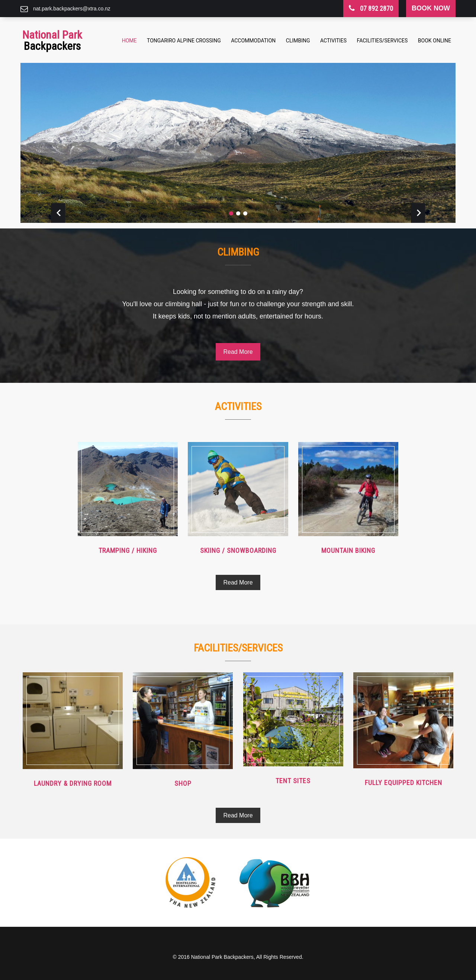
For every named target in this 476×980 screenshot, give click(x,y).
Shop (183, 783)
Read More (238, 352)
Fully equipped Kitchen (403, 783)
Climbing (298, 41)
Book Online (435, 41)
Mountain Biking (348, 550)
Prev (58, 213)
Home (129, 41)
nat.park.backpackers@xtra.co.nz (72, 9)
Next (418, 213)
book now (431, 8)
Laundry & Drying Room (73, 783)
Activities (333, 41)
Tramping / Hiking (128, 550)
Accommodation (253, 41)
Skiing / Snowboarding (238, 550)
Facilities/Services (382, 41)
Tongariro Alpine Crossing (184, 41)
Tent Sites (293, 781)
